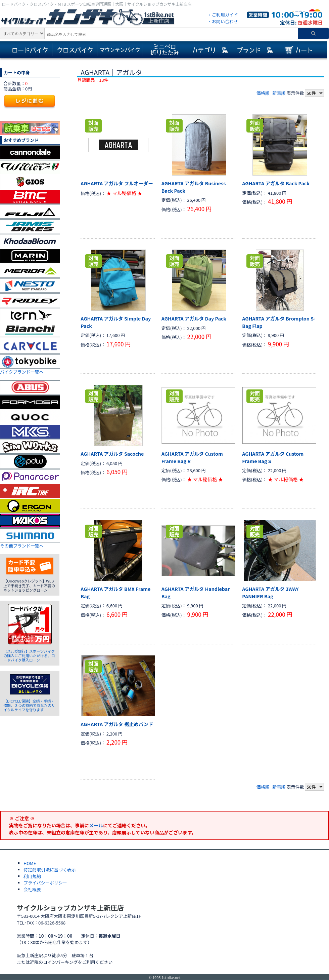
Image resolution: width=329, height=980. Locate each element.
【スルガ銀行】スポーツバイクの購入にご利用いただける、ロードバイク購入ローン (29, 655)
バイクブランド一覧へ (22, 372)
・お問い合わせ (223, 21)
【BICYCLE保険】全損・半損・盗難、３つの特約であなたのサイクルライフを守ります (29, 705)
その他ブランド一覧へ (22, 546)
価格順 (263, 93)
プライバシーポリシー (45, 883)
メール (96, 825)
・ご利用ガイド (223, 15)
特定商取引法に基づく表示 (50, 870)
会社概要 (32, 889)
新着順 (279, 93)
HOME (30, 863)
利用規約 (32, 876)
